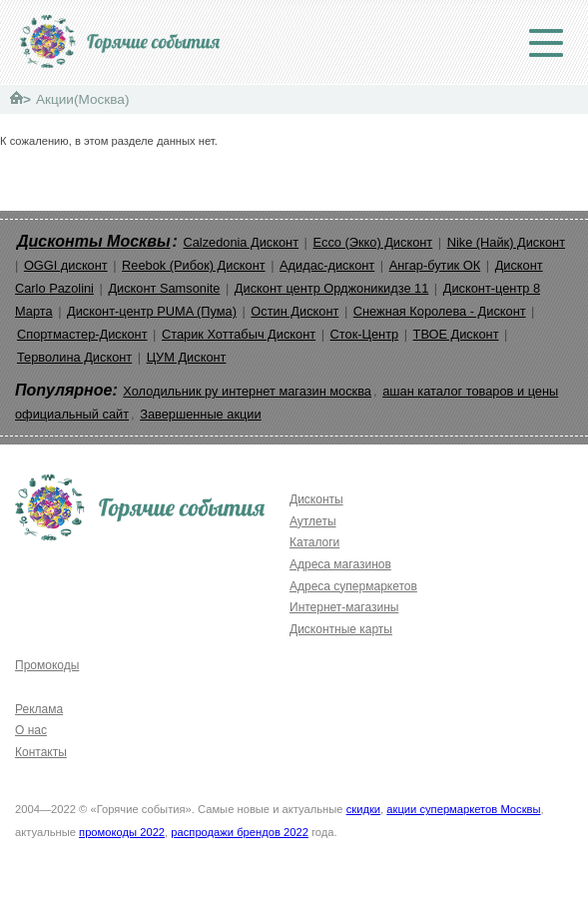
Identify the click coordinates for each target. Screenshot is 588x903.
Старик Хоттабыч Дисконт (239, 334)
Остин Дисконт (294, 311)
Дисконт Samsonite (164, 288)
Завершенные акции (200, 414)
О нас (31, 730)
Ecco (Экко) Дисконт (372, 242)
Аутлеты (313, 521)
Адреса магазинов (340, 564)
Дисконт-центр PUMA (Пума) (152, 311)
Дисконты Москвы (94, 241)
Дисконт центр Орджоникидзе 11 (331, 288)
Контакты (41, 752)
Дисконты (316, 499)
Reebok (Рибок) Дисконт (193, 265)
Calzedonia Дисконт (241, 242)
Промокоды (47, 665)
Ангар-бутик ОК (435, 265)
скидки (363, 809)
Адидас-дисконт (327, 265)
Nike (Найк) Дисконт (506, 242)
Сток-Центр (365, 334)
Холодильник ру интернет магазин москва (247, 391)
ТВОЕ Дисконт (456, 334)
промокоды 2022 (122, 832)
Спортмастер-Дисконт (82, 334)
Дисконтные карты (341, 629)
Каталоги (314, 542)
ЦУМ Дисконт (187, 357)
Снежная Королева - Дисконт (440, 311)
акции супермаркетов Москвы (463, 809)
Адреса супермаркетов (353, 586)
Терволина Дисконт (74, 357)
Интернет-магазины (344, 607)
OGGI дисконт (66, 265)
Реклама (39, 709)
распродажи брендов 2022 (240, 832)
